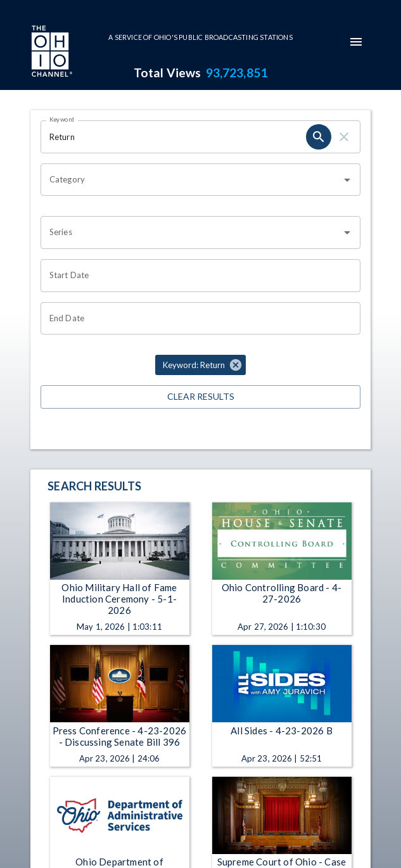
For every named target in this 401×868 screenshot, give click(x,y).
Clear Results (200, 397)
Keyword (62, 119)
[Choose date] (196, 276)
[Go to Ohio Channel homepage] (51, 53)
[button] (200, 365)
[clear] (344, 137)
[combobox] (191, 180)
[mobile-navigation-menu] (356, 42)
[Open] (347, 180)
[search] (319, 137)
